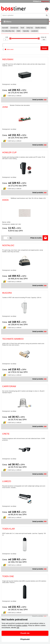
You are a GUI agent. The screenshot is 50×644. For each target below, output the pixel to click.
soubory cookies (22, 625)
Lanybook (34, 31)
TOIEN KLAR (9, 529)
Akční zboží (10, 49)
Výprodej (26, 31)
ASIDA (5, 200)
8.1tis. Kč (44, 37)
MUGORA (7, 293)
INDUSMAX (8, 59)
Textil (22, 28)
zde (18, 628)
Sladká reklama (41, 28)
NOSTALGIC (8, 245)
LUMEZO (7, 481)
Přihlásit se (37, 1)
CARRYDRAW (9, 386)
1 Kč (7, 37)
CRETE (6, 434)
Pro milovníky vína (8, 31)
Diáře (18, 31)
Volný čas (30, 28)
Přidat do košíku (39, 238)
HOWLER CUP (9, 152)
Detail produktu (40, 100)
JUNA (5, 107)
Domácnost (14, 28)
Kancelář (5, 28)
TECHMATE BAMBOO (13, 339)
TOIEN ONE (8, 576)
